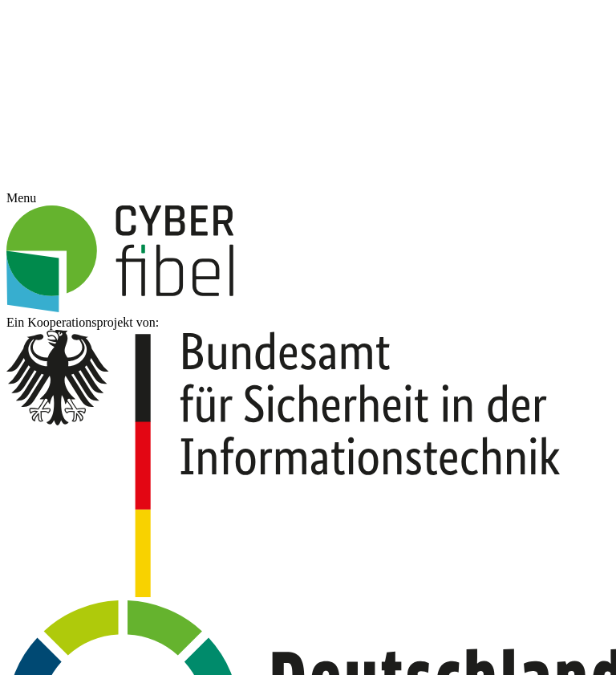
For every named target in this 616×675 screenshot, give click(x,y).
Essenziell (232, 301)
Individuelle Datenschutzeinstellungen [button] (308, 427)
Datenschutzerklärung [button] (316, 445)
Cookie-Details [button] (235, 445)
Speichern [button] (308, 393)
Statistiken (371, 301)
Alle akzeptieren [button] (308, 347)
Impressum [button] (389, 445)
